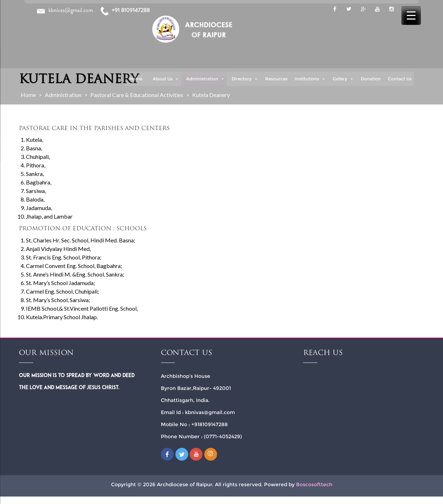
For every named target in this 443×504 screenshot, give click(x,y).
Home (136, 79)
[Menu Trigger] (411, 15)
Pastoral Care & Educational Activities (137, 95)
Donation (371, 79)
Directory (245, 79)
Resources (276, 79)
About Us (166, 79)
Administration (205, 79)
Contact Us (400, 79)
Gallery (343, 79)
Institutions (310, 79)
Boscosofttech (314, 484)
